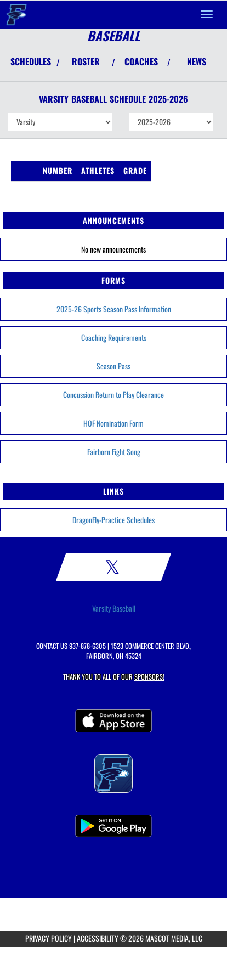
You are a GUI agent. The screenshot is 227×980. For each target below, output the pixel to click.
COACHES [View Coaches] (141, 61)
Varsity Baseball (114, 608)
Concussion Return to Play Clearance (113, 394)
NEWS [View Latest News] (197, 61)
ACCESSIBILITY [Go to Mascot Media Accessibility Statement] (98, 938)
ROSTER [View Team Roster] (86, 61)
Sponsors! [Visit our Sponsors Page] (149, 677)
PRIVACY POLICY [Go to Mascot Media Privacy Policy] (49, 938)
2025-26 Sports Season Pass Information (114, 309)
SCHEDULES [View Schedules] (31, 61)
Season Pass (113, 366)
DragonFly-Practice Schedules (113, 520)
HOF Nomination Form (113, 423)
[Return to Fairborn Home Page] (16, 14)
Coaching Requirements (114, 337)
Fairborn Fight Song (114, 452)
